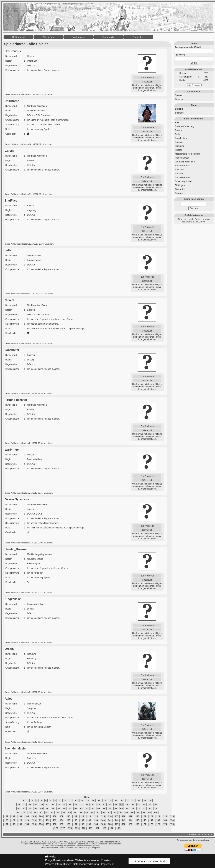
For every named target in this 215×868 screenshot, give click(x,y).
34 (64, 805)
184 (111, 828)
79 (35, 812)
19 (116, 801)
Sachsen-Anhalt (183, 177)
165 (103, 824)
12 (76, 801)
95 (126, 812)
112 (82, 816)
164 (96, 824)
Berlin (178, 134)
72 (139, 809)
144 (130, 820)
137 (82, 820)
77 (24, 812)
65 (98, 809)
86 (75, 812)
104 (27, 816)
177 (63, 828)
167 (117, 824)
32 (53, 805)
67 (110, 809)
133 (55, 820)
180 (84, 828)
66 (104, 809)
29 (36, 805)
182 (98, 828)
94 (121, 812)
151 (6, 824)
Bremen (179, 142)
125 (172, 816)
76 (18, 812)
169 (130, 824)
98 (144, 812)
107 (48, 816)
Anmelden (138, 37)
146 (144, 820)
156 (41, 824)
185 (118, 828)
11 (70, 801)
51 (19, 809)
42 (110, 805)
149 (165, 820)
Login (194, 63)
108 (55, 816)
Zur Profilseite (147, 78)
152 (13, 824)
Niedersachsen (182, 158)
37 (81, 805)
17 (105, 801)
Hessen (179, 150)
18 (110, 801)
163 (89, 824)
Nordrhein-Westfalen (185, 162)
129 (27, 820)
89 (92, 812)
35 (70, 805)
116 (110, 816)
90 (98, 812)
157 (48, 824)
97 (138, 812)
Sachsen (179, 174)
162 (82, 824)
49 (150, 805)
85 (69, 812)
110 (68, 816)
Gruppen (179, 99)
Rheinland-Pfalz (183, 166)
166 (110, 824)
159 (62, 824)
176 (56, 828)
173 (158, 824)
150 (172, 820)
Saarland (179, 170)
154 (27, 824)
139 (96, 820)
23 (139, 801)
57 (53, 809)
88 (87, 812)
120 (137, 816)
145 (137, 820)
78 (30, 812)
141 (110, 820)
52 (24, 809)
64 (93, 809)
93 (115, 812)
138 (89, 820)
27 (24, 805)
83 (58, 812)
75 (156, 809)
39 (93, 805)
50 (156, 805)
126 (6, 820)
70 (127, 809)
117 (117, 816)
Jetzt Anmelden (194, 85)
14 (87, 801)
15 (93, 801)
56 (47, 809)
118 (124, 816)
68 (116, 809)
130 (34, 820)
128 (20, 820)
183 (104, 828)
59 (64, 809)
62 (81, 809)
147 (151, 820)
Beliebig (179, 109)
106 (41, 816)
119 (130, 816)
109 (62, 816)
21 (128, 801)
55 (41, 809)
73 (144, 809)
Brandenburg (181, 138)
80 (41, 812)
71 (133, 809)
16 (99, 801)
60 (70, 809)
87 (81, 812)
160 (68, 824)
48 (144, 805)
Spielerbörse (78, 37)
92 (109, 812)
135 (68, 820)
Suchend (179, 113)
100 (156, 812)
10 (65, 801)
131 (41, 820)
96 (132, 812)
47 (139, 805)
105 (34, 816)
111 (75, 816)
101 (6, 816)
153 (20, 824)
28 (30, 805)
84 (64, 812)
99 (149, 812)
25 (150, 801)
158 (55, 824)
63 (87, 809)
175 (172, 824)
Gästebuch (147, 82)
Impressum (108, 864)
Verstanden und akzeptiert (149, 861)
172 (151, 824)
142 (117, 820)
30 (41, 805)
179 (77, 828)
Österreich (180, 189)
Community (108, 37)
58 (59, 809)
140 (103, 820)
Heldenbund (18, 37)
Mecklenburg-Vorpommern (188, 154)
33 (59, 805)
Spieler (179, 95)
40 (98, 805)
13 (82, 801)
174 (165, 824)
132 (48, 820)
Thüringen (180, 185)
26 (19, 805)
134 (62, 820)
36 (76, 805)
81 (47, 812)
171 (144, 824)
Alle (177, 122)
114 (96, 816)
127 (13, 820)
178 (70, 828)
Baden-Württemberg (185, 126)
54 (36, 809)
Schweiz (179, 193)
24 (145, 801)
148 (158, 820)
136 (75, 820)
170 (137, 824)
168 (124, 824)
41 (104, 805)
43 (116, 805)
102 (13, 816)
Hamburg (179, 146)
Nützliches (48, 37)
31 (47, 805)
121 (144, 816)
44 (121, 805)
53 (30, 809)
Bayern (178, 130)
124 (165, 816)
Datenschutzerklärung (86, 864)
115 (103, 816)
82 (52, 812)
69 (121, 809)
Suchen (194, 208)
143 (124, 820)
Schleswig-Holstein (184, 181)
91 (104, 812)
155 (34, 824)
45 (127, 805)
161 (75, 824)
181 (91, 828)
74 (150, 809)
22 (133, 801)
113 (89, 816)
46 (133, 805)
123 (158, 816)
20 (122, 801)
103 (20, 816)
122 (151, 816)
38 (87, 805)
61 (76, 809)
